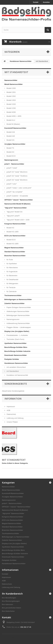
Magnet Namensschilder (14, 248)
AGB (8, 410)
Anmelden (46, 2)
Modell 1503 (11, 100)
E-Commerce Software (16, 637)
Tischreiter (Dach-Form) (15, 339)
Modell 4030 (11, 112)
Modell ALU (11, 120)
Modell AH (10, 152)
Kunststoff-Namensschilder (15, 128)
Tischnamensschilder (13, 295)
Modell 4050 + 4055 (14, 116)
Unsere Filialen (12, 422)
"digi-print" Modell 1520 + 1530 (18, 220)
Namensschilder (11, 80)
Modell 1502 (11, 96)
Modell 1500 (11, 88)
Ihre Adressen (7, 604)
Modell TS (10, 148)
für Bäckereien (12, 276)
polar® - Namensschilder (14, 164)
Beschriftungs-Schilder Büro (16, 347)
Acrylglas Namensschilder (15, 144)
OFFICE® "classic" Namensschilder (19, 200)
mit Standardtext (12, 371)
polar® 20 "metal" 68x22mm (17, 172)
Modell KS (10, 228)
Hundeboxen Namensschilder (16, 363)
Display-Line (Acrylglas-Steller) (17, 331)
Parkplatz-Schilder (12, 359)
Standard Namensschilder (15, 252)
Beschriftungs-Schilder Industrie (17, 351)
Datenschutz (11, 414)
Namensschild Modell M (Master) (17, 204)
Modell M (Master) (13, 124)
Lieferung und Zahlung (15, 418)
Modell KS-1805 (12, 232)
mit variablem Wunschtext (16, 367)
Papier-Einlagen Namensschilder (19, 307)
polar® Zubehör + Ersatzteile (17, 196)
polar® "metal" (12, 168)
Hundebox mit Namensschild (17, 375)
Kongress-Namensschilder (15, 224)
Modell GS (10, 140)
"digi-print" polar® (13, 216)
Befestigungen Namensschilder (18, 315)
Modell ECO (11, 156)
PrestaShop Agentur (33, 637)
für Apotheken (11, 264)
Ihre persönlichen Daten (11, 608)
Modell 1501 (11, 92)
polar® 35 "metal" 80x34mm (17, 180)
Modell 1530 (11, 108)
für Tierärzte (11, 287)
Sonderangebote (16, 384)
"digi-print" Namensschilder (16, 208)
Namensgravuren (11, 160)
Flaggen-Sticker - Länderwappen (18, 327)
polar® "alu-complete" (14, 192)
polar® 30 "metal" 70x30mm (17, 176)
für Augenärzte (12, 272)
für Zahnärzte (11, 291)
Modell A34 (10, 132)
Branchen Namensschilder (15, 256)
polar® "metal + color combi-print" (19, 188)
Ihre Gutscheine (8, 611)
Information (13, 399)
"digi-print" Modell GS (14, 212)
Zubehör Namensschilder (14, 303)
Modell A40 (10, 136)
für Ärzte (9, 260)
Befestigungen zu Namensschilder (18, 299)
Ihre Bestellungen (9, 598)
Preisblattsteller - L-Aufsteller (17, 335)
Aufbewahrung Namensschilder (18, 323)
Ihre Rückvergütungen (11, 601)
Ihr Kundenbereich (12, 594)
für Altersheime (12, 268)
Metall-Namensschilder (14, 84)
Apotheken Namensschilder (15, 343)
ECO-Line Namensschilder (15, 236)
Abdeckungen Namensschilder (18, 311)
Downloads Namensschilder (16, 355)
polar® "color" (11, 184)
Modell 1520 (11, 104)
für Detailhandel (12, 280)
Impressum (11, 407)
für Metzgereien (12, 284)
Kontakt (36, 2)
